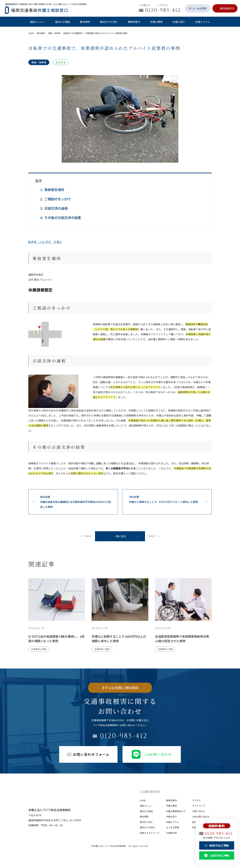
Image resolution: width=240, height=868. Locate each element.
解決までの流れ (109, 22)
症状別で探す (146, 822)
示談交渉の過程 (56, 208)
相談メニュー (37, 22)
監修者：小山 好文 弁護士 (45, 242)
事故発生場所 (54, 190)
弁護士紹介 (179, 22)
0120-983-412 (124, 738)
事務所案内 (134, 22)
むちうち (61, 62)
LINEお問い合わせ (201, 817)
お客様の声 (171, 833)
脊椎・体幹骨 (39, 62)
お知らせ (146, 5)
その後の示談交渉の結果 (63, 218)
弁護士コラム (202, 22)
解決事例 (85, 22)
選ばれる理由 (62, 22)
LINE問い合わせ (152, 756)
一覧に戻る (120, 537)
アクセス (163, 5)
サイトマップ (199, 806)
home (143, 800)
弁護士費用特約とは (176, 811)
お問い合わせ (199, 811)
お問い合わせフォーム (88, 756)
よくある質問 (172, 827)
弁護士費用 (156, 22)
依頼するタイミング (150, 833)
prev (88, 537)
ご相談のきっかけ (57, 199)
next (152, 537)
